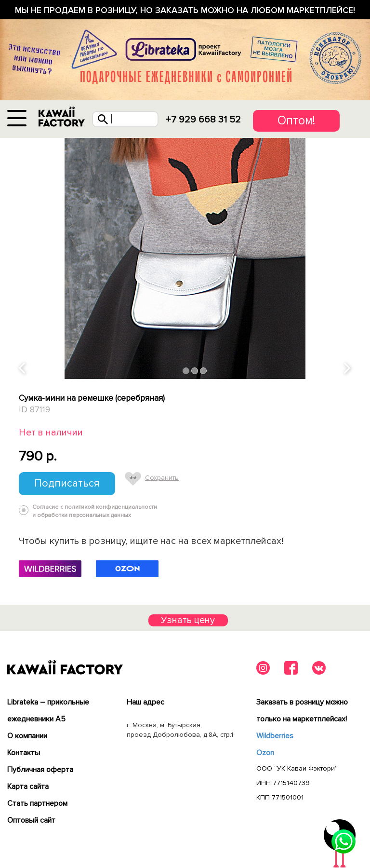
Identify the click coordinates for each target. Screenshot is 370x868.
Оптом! (296, 121)
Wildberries (275, 736)
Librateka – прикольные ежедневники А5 (48, 711)
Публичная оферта (40, 770)
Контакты (24, 753)
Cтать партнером (37, 803)
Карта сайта (28, 787)
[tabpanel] (185, 258)
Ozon (265, 753)
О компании (27, 736)
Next (348, 369)
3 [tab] (204, 371)
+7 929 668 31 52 (203, 120)
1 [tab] (186, 371)
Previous (23, 369)
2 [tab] (195, 371)
